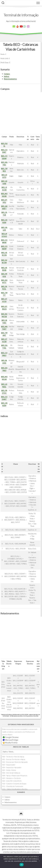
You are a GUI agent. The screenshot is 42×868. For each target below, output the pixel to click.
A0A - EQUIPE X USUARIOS (12, 781)
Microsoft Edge (10, 740)
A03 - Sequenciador (9, 765)
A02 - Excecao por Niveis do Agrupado (15, 762)
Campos (7, 74)
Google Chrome (11, 737)
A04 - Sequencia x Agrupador (12, 767)
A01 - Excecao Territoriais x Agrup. (14, 759)
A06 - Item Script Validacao (11, 773)
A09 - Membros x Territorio (11, 778)
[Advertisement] (21, 113)
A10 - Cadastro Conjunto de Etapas (14, 784)
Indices (7, 76)
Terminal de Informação (21, 15)
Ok (22, 865)
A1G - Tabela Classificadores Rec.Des (15, 789)
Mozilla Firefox (10, 743)
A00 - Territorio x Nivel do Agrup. (13, 757)
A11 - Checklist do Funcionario (13, 786)
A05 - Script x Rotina (9, 770)
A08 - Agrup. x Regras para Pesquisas (15, 775)
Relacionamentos (10, 79)
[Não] (39, 861)
